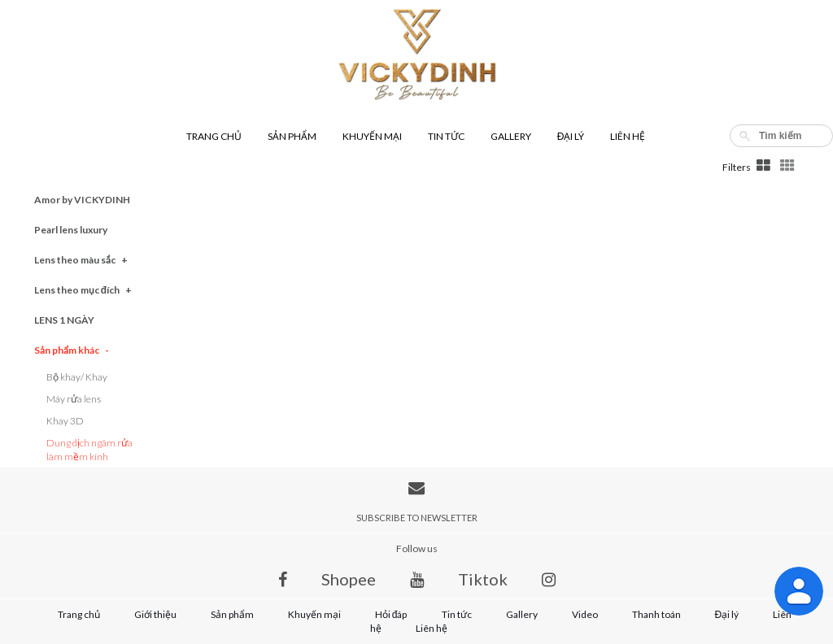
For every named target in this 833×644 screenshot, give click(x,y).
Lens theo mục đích (83, 290)
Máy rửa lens (74, 399)
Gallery (511, 136)
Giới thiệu (155, 614)
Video (585, 614)
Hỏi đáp (391, 614)
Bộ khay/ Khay (77, 377)
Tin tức (446, 136)
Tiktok (483, 579)
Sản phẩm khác (72, 350)
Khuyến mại (372, 136)
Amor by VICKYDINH (82, 200)
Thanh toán (656, 614)
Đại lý (571, 136)
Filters (737, 167)
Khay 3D (65, 421)
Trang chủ (214, 136)
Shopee (349, 579)
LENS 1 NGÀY (64, 320)
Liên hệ (628, 136)
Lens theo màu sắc (81, 260)
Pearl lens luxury (71, 230)
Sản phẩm (292, 136)
